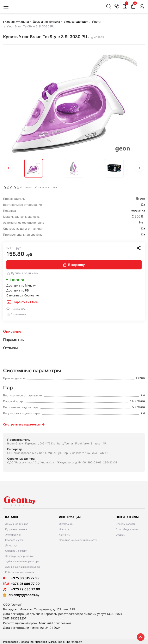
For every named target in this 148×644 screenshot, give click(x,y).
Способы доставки (127, 529)
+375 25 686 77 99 (25, 584)
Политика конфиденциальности (78, 540)
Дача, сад (11, 545)
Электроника (13, 535)
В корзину (74, 265)
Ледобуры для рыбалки (19, 556)
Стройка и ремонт (16, 551)
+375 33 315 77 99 (21, 578)
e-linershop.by (72, 642)
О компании (66, 524)
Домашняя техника (17, 524)
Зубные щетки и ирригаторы (22, 561)
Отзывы (121, 535)
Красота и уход (14, 540)
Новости (64, 529)
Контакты (65, 535)
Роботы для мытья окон (20, 572)
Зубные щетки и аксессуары (23, 567)
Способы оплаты (126, 524)
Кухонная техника (16, 529)
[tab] (74, 331)
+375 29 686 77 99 (22, 589)
